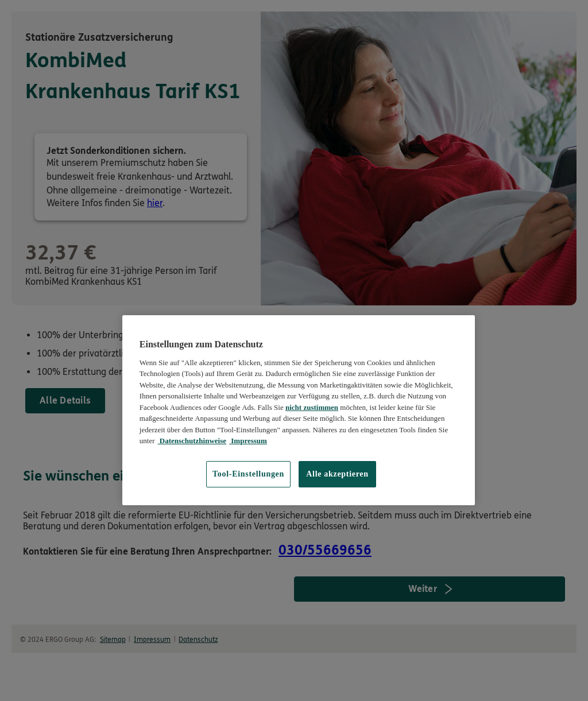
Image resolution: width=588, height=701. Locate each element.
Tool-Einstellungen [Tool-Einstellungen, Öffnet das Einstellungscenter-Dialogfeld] (248, 474)
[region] (299, 410)
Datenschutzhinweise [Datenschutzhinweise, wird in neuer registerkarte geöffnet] (192, 441)
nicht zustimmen (312, 407)
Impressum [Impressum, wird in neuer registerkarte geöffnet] (248, 441)
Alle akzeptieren (337, 474)
